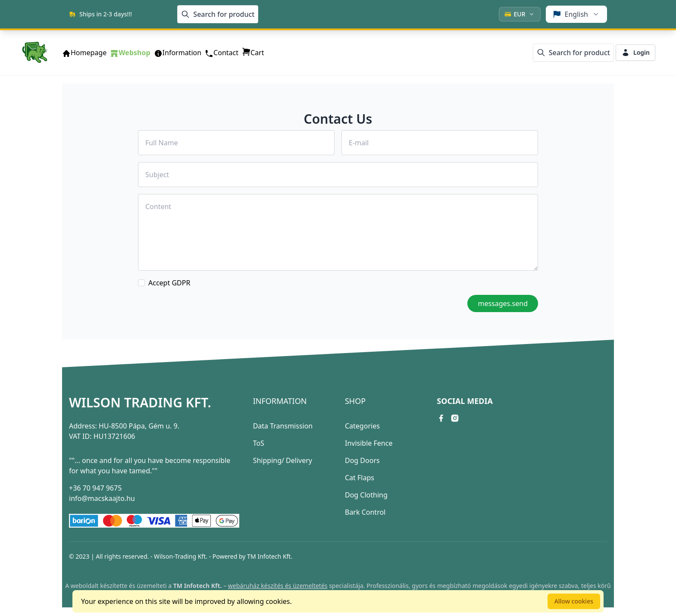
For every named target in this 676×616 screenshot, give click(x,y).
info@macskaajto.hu (102, 498)
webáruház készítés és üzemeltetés (278, 586)
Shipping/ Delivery (283, 460)
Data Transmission (283, 426)
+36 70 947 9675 (95, 488)
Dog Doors (362, 460)
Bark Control (365, 512)
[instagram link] (455, 418)
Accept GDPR (169, 283)
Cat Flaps (360, 478)
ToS (259, 443)
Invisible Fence (369, 443)
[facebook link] (441, 418)
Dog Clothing (366, 495)
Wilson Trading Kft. (140, 403)
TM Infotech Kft (269, 556)
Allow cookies (574, 601)
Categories (362, 426)
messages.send (503, 303)
